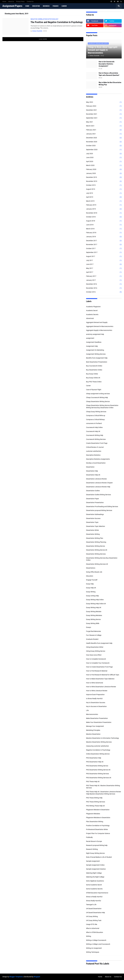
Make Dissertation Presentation (97, 718)
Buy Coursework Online (94, 366)
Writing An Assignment (94, 948)
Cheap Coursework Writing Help (97, 397)
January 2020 (104, 173)
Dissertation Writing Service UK (97, 550)
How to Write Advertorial (94, 683)
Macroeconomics (92, 714)
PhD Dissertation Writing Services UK (99, 778)
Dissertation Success (93, 518)
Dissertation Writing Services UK (97, 564)
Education (90, 576)
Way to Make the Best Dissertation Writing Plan (110, 84)
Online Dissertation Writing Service (98, 754)
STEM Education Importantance (97, 893)
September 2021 (104, 118)
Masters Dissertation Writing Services (99, 742)
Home (4, 2)
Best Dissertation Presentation (97, 362)
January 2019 (104, 209)
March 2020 (104, 165)
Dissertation (90, 467)
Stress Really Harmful (93, 901)
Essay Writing (91, 592)
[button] (119, 6)
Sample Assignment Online (95, 865)
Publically (89, 837)
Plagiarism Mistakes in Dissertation (98, 818)
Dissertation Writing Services (96, 554)
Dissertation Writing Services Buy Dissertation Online (102, 559)
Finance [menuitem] (56, 6)
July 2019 (104, 193)
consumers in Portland (94, 423)
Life (87, 710)
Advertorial (90, 318)
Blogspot (37, 977)
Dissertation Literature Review (96, 479)
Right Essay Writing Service (95, 853)
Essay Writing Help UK (94, 608)
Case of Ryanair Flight (94, 390)
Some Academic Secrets (94, 889)
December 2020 (104, 138)
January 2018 (104, 237)
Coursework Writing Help (95, 435)
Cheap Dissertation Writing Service (98, 401)
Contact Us (30, 2)
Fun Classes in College (94, 635)
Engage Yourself (92, 580)
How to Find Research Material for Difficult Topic (103, 675)
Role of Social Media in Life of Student (99, 857)
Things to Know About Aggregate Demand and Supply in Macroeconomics (103, 50)
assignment (90, 338)
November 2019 (104, 181)
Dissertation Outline (93, 491)
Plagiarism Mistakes (93, 814)
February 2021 (104, 130)
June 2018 (104, 225)
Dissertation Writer (92, 530)
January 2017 (104, 280)
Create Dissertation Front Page (97, 443)
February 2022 (104, 106)
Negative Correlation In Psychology (98, 750)
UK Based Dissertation (94, 909)
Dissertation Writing (93, 534)
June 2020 (104, 158)
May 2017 (104, 268)
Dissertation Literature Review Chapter (99, 483)
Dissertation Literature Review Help (98, 487)
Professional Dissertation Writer (97, 829)
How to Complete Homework (96, 659)
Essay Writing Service (93, 619)
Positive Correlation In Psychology (98, 826)
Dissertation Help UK (93, 475)
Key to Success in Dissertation (96, 706)
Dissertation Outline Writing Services (98, 495)
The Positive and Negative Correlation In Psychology (57, 22)
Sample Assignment (93, 861)
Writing (89, 936)
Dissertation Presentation (95, 503)
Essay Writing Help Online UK (96, 604)
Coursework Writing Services (96, 439)
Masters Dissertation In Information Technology (102, 738)
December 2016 (104, 284)
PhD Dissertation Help (94, 758)
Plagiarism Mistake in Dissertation (98, 810)
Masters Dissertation (93, 734)
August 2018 (104, 221)
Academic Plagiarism (93, 307)
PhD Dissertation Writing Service (97, 766)
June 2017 (104, 264)
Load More (43, 39)
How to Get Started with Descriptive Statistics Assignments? (106, 64)
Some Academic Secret (94, 885)
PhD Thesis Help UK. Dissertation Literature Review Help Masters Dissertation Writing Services (104, 793)
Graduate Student (92, 639)
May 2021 (104, 122)
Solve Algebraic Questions (95, 881)
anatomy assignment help (95, 334)
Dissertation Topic (92, 522)
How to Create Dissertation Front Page (99, 667)
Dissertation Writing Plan (95, 538)
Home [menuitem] (27, 6)
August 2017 (104, 256)
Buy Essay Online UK (93, 378)
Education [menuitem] (36, 6)
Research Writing (92, 849)
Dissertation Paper (92, 499)
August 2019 (104, 189)
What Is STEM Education (95, 932)
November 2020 (104, 142)
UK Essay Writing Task (94, 920)
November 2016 (104, 288)
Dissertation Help (92, 471)
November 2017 (104, 245)
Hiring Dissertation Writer (95, 647)
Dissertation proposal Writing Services (99, 510)
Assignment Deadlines (94, 342)
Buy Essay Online (92, 374)
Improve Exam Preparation (95, 695)
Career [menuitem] (64, 6)
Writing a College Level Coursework (98, 944)
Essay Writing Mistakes (94, 615)
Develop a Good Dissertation (96, 463)
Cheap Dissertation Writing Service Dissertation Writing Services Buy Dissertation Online (102, 406)
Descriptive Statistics (93, 455)
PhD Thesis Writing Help (94, 798)
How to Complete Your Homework (98, 663)
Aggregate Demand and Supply (97, 322)
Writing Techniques (93, 952)
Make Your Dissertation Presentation (99, 722)
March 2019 (104, 201)
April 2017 (104, 272)
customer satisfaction (94, 451)
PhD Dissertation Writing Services (97, 774)
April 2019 (104, 197)
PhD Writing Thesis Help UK (95, 806)
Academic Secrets (92, 314)
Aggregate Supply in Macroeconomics (99, 330)
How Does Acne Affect (94, 655)
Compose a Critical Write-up (96, 415)
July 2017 (104, 260)
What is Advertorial (93, 928)
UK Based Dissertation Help (95, 913)
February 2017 (104, 276)
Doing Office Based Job (94, 572)
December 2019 (104, 177)
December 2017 (104, 241)
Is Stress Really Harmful (94, 699)
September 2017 (104, 252)
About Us (11, 2)
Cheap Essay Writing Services (96, 412)
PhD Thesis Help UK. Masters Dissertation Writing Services (103, 787)
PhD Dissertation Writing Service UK (98, 770)
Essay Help (90, 584)
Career (88, 386)
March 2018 (104, 229)
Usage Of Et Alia (92, 924)
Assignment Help (92, 346)
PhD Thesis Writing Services (96, 802)
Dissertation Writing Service (95, 546)
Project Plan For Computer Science (98, 833)
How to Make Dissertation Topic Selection (100, 679)
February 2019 (104, 205)
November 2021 (104, 114)
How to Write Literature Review (97, 691)
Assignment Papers (12, 6)
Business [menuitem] (46, 6)
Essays (89, 627)
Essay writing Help (92, 596)
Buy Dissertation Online (94, 370)
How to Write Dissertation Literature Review (101, 687)
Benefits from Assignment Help (97, 358)
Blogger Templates (16, 977)
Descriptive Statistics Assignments (98, 459)
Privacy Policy (20, 2)
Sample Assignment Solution (96, 869)
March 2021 (104, 126)
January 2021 (104, 134)
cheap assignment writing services (98, 394)
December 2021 (104, 110)
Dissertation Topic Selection (96, 526)
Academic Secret (92, 310)
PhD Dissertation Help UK (95, 762)
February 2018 (104, 233)
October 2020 (104, 146)
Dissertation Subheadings (95, 514)
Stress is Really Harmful (94, 897)
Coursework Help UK (93, 431)
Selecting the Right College (95, 877)
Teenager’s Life (91, 905)
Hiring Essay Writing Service (96, 651)
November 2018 (104, 213)
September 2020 (104, 150)
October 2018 (104, 217)
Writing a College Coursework (96, 940)
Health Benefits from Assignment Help (99, 643)
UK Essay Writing (92, 916)
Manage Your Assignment (95, 726)
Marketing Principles (93, 730)
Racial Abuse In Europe (94, 841)
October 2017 (104, 249)
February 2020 (104, 169)
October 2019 (104, 185)
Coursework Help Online (94, 427)
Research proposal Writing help (97, 845)
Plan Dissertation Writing (95, 822)
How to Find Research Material (97, 671)
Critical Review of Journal (95, 447)
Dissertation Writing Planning (96, 542)
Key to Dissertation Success (96, 703)
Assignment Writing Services (96, 354)
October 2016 (104, 292)
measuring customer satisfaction (97, 746)
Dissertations (91, 568)
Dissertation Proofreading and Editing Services (102, 507)
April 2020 (104, 162)
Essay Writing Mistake (94, 612)
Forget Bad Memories (93, 631)
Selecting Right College (94, 873)
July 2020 (104, 154)
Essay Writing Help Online (95, 600)
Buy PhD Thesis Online (94, 382)
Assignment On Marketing (95, 350)
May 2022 (104, 102)
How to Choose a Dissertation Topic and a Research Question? (109, 74)
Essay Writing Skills (93, 623)
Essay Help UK (91, 588)
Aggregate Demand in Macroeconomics (100, 326)
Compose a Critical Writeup (95, 419)
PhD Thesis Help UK (93, 782)
